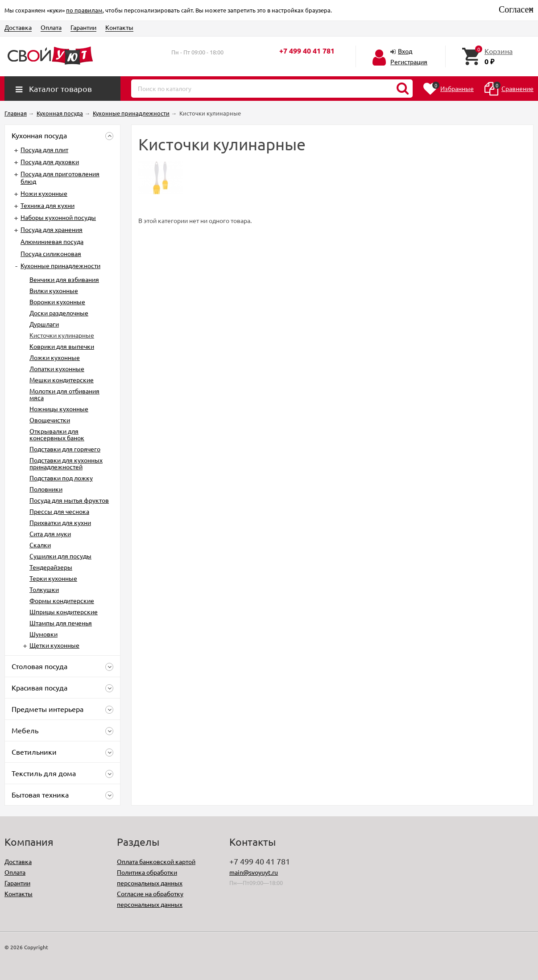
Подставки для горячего (65, 449)
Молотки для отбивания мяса (64, 394)
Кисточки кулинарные (62, 335)
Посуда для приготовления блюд (60, 177)
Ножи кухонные (44, 193)
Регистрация (409, 62)
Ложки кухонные (55, 357)
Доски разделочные (59, 313)
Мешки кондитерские (62, 380)
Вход (405, 51)
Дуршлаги (44, 324)
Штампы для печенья (61, 623)
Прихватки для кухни (60, 522)
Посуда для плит (44, 149)
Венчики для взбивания (64, 279)
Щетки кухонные (54, 645)
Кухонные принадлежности (60, 265)
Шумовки (43, 634)
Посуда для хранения (52, 229)
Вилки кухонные (54, 290)
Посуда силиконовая (51, 253)
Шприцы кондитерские (64, 612)
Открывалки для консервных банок (57, 434)
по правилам (84, 10)
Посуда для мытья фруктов (69, 500)
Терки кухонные (53, 578)
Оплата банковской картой (156, 861)
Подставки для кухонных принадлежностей (66, 463)
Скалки (40, 545)
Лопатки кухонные (57, 368)
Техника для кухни (48, 205)
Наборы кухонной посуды (58, 217)
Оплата (51, 27)
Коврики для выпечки (62, 346)
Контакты (119, 27)
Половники (46, 489)
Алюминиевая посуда (52, 241)
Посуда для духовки (50, 161)
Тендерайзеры (51, 567)
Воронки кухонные (57, 302)
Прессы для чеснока (59, 511)
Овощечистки (50, 420)
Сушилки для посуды (60, 556)
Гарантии (83, 27)
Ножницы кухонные (59, 409)
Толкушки (44, 589)
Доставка (18, 27)
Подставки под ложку (61, 478)
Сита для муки (50, 533)
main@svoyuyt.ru (254, 872)
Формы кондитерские (62, 600)
